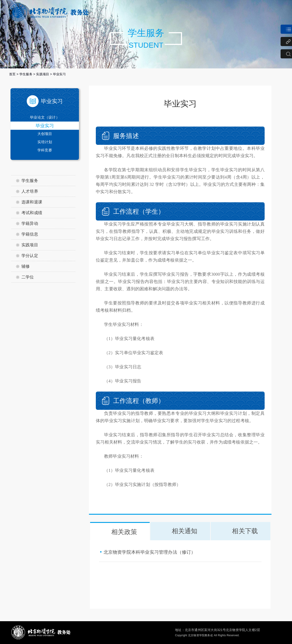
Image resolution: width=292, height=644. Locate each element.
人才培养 (30, 191)
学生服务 (26, 74)
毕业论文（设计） (45, 117)
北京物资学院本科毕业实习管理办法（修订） (150, 552)
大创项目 (45, 134)
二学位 (28, 277)
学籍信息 (30, 234)
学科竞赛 (45, 150)
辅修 (26, 266)
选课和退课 (32, 202)
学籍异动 (30, 223)
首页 (12, 74)
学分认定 (30, 256)
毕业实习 (59, 74)
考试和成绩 (32, 213)
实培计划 (45, 142)
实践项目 (43, 74)
